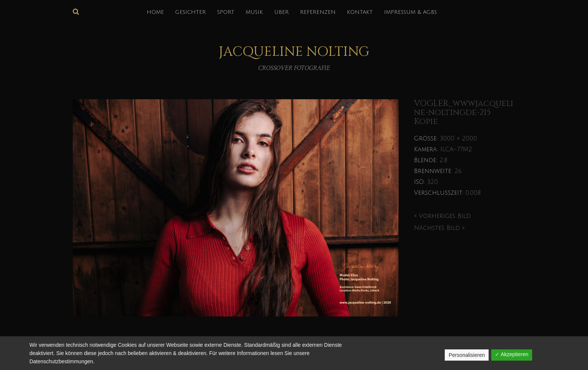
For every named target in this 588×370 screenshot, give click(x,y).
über (281, 12)
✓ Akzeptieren (512, 354)
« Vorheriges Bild (442, 216)
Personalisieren (467, 355)
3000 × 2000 (458, 139)
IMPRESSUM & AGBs (410, 12)
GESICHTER (190, 12)
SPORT (226, 12)
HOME (155, 12)
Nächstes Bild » (439, 228)
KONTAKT (360, 12)
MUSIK (254, 12)
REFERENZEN (318, 12)
